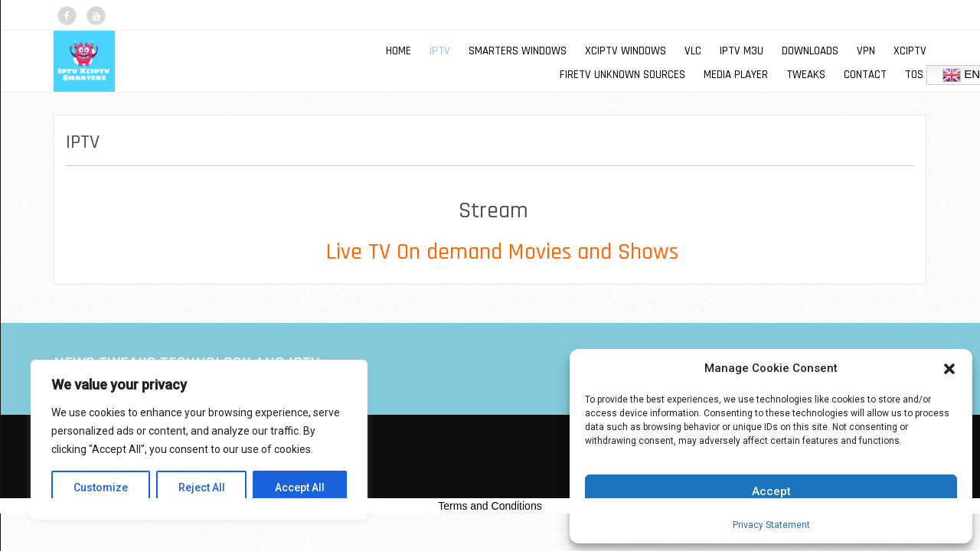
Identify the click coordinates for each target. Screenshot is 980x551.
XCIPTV (910, 51)
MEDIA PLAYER (736, 75)
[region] (199, 440)
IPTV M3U (742, 51)
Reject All (202, 487)
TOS (914, 75)
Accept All (300, 487)
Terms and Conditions (490, 506)
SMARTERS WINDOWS (518, 51)
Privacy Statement (771, 525)
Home (399, 51)
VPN (866, 51)
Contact (865, 75)
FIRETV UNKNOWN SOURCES (622, 75)
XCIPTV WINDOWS (626, 51)
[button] (949, 369)
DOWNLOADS (810, 51)
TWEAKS (806, 75)
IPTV (440, 51)
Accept (771, 491)
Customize (101, 487)
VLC (693, 51)
